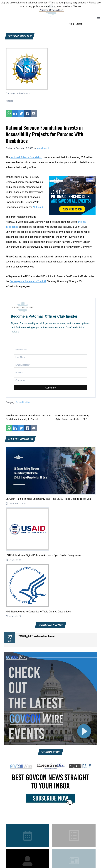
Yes (75, 6)
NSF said (38, 207)
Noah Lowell (43, 148)
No (79, 6)
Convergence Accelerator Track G (28, 281)
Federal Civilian (23, 402)
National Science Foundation (26, 157)
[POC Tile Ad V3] (72, 196)
